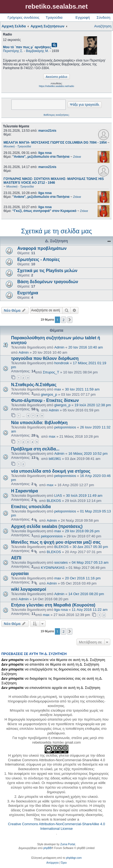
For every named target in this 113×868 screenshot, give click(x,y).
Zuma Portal (68, 844)
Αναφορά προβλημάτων (42, 248)
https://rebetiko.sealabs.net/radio (57, 86)
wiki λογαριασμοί (29, 589)
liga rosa (45, 153)
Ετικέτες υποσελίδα (31, 507)
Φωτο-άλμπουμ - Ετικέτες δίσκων (45, 400)
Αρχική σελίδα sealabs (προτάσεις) (47, 526)
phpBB (47, 848)
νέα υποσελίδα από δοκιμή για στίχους (51, 471)
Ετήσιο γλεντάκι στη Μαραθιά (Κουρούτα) (53, 605)
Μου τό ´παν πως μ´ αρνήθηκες (27, 47)
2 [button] (63, 320)
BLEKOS (54, 501)
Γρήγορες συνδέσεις (24, 17)
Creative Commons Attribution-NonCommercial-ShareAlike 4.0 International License (56, 826)
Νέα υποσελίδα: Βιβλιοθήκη (39, 423)
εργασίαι (20, 574)
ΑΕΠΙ (16, 558)
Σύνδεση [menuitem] (103, 17)
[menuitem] (53, 863)
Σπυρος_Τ (51, 372)
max (58, 389)
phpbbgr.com (74, 858)
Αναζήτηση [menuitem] (103, 26)
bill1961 (55, 459)
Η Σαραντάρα (24, 491)
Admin (59, 347)
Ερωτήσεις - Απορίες (39, 259)
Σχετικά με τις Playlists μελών (47, 271)
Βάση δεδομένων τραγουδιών (48, 282)
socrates (61, 562)
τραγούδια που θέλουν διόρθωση (45, 358)
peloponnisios (65, 427)
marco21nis (47, 131)
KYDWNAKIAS (53, 568)
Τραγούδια (54, 17)
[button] (70, 320)
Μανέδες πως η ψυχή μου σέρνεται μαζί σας (56, 542)
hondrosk (62, 363)
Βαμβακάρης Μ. (37, 51)
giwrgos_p (49, 394)
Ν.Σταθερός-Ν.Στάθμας (34, 385)
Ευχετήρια (28, 293)
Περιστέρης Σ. (13, 51)
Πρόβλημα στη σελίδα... (35, 449)
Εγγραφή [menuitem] (83, 17)
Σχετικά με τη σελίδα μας (57, 231)
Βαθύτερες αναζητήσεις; (56, 115)
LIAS (58, 496)
